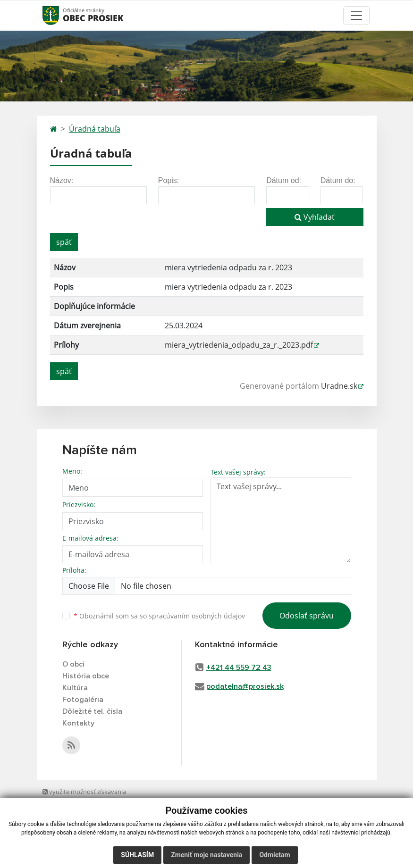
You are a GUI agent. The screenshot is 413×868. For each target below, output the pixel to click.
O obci (73, 664)
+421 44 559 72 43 (239, 668)
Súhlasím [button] (137, 855)
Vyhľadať (315, 217)
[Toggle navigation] (356, 16)
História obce (86, 676)
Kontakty (78, 723)
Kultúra (75, 688)
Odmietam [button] (274, 855)
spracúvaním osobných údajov (197, 616)
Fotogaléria (83, 700)
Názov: (62, 180)
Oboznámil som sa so (159, 616)
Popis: (169, 180)
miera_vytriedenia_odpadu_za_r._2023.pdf (239, 345)
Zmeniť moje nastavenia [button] (206, 855)
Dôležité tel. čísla (92, 711)
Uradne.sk (339, 386)
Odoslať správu (307, 616)
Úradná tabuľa (95, 129)
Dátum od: (284, 180)
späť (64, 242)
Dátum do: (338, 180)
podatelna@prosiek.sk (245, 686)
